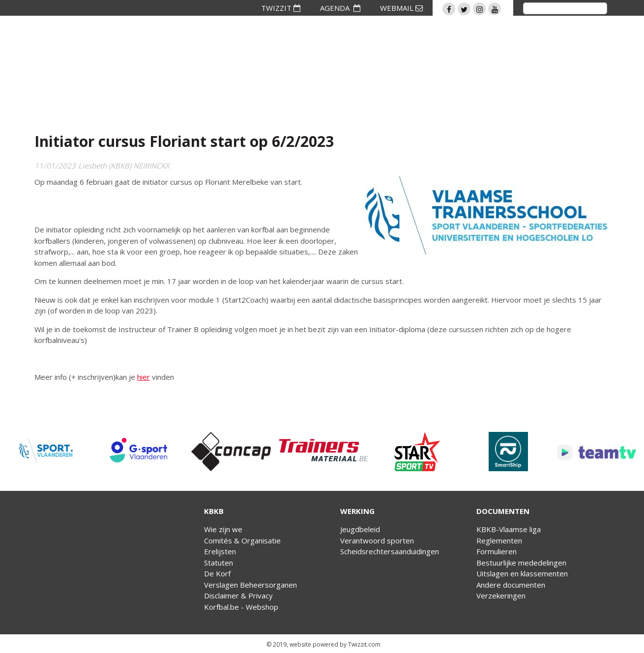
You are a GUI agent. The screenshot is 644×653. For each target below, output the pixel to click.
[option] (46, 452)
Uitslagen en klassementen (522, 573)
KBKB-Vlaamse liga (509, 529)
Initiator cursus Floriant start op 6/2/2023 (184, 141)
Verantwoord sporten (377, 540)
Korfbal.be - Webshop (241, 607)
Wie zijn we (223, 529)
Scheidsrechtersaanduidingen (390, 551)
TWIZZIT (281, 8)
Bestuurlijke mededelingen (521, 563)
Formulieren (497, 551)
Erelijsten (220, 551)
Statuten (219, 563)
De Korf (217, 573)
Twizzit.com (364, 644)
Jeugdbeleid (360, 529)
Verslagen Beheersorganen (250, 585)
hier (144, 377)
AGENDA (340, 8)
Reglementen (499, 540)
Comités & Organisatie (242, 540)
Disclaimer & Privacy (238, 596)
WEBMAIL (401, 8)
